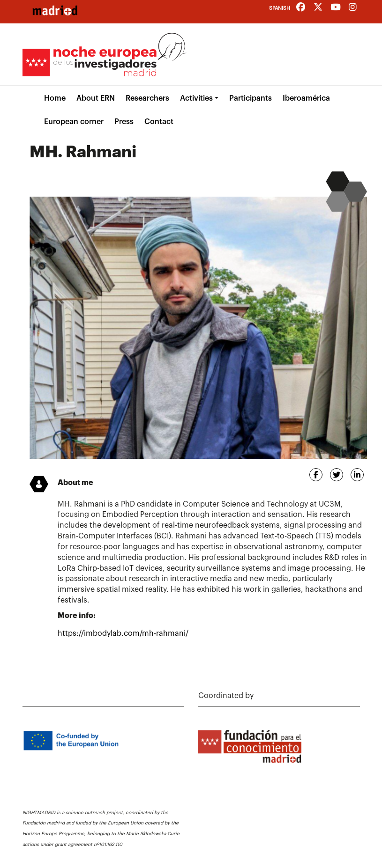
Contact (159, 122)
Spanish (280, 8)
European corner (74, 122)
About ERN (96, 98)
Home (55, 98)
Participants (251, 98)
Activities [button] (196, 98)
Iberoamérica (306, 98)
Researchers (147, 98)
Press (124, 122)
